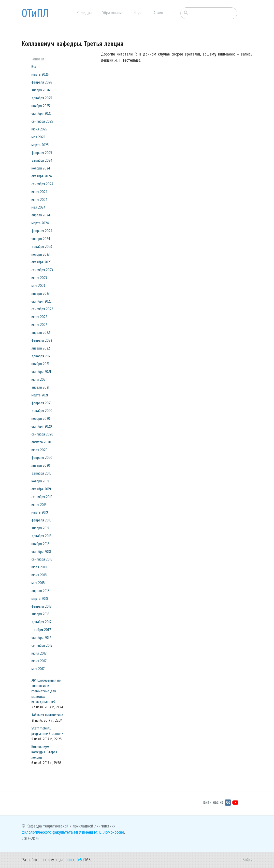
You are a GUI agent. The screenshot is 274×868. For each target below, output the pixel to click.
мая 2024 (38, 207)
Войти (248, 860)
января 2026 (41, 90)
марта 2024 (40, 223)
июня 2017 (39, 661)
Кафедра (84, 13)
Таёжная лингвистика (47, 715)
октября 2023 (41, 262)
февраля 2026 (42, 82)
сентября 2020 (42, 434)
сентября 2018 (42, 559)
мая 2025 (38, 137)
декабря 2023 (42, 247)
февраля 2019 (41, 520)
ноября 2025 (41, 106)
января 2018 (40, 614)
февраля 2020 (42, 458)
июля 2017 (39, 653)
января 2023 (41, 294)
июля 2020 (39, 450)
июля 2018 (39, 567)
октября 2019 (41, 489)
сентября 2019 (42, 497)
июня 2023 (39, 278)
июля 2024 (39, 192)
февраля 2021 (41, 403)
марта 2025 (40, 145)
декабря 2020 (42, 411)
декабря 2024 (42, 160)
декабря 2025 (42, 98)
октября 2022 (42, 301)
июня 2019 (39, 505)
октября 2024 (42, 176)
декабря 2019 (41, 473)
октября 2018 (41, 552)
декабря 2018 (42, 536)
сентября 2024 (42, 184)
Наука (138, 13)
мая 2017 (38, 669)
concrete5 (74, 860)
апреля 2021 (40, 387)
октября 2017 (41, 638)
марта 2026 (40, 74)
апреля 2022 (41, 333)
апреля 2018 (40, 591)
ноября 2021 (40, 364)
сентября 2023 (42, 270)
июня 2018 (39, 575)
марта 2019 (40, 512)
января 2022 (41, 348)
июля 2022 (39, 317)
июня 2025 (39, 129)
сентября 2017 (42, 645)
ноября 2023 (41, 254)
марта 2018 (40, 599)
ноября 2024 (41, 168)
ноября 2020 (41, 419)
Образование (113, 13)
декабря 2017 (42, 622)
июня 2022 (39, 325)
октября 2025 (42, 113)
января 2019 (40, 528)
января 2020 (41, 465)
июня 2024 (39, 200)
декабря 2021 (41, 356)
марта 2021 (40, 395)
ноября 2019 (40, 481)
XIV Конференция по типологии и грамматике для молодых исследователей (46, 691)
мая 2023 (38, 286)
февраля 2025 (42, 153)
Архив (158, 13)
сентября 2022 (42, 309)
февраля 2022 (42, 340)
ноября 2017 (41, 630)
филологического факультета (47, 832)
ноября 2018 (40, 544)
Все (34, 67)
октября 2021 (41, 372)
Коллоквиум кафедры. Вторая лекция (44, 752)
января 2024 (41, 239)
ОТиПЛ (35, 14)
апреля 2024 (41, 215)
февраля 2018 (42, 606)
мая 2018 (38, 583)
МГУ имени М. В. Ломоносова (99, 832)
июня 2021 (39, 379)
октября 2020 (42, 426)
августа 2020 (41, 442)
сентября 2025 (42, 121)
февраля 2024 (42, 231)
